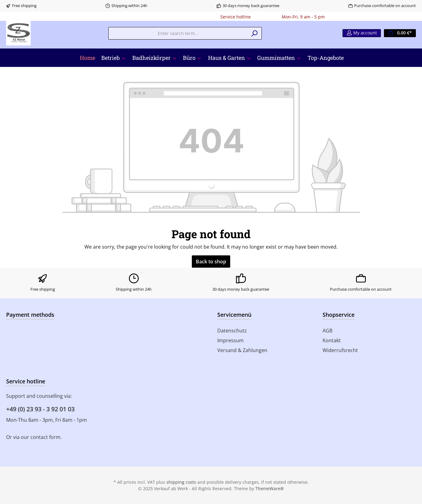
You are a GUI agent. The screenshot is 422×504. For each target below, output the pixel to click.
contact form (45, 437)
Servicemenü (234, 315)
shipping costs (181, 482)
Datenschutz (232, 331)
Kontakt (332, 340)
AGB (327, 331)
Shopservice (339, 315)
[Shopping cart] (400, 33)
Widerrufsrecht (340, 350)
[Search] (255, 33)
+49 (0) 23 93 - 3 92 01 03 (40, 409)
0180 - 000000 (266, 17)
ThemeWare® (270, 488)
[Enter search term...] (178, 33)
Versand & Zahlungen (242, 350)
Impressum (230, 340)
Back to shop (211, 262)
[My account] (362, 33)
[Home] (87, 58)
